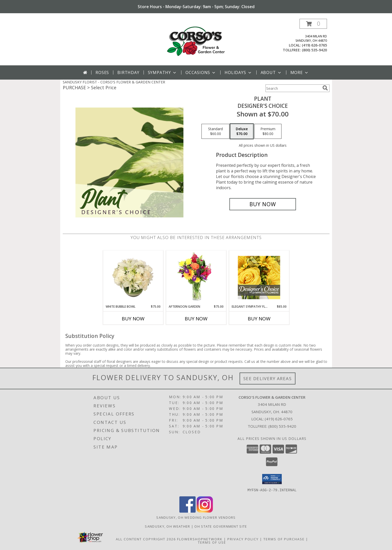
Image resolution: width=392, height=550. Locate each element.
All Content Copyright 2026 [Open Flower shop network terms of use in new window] (146, 539)
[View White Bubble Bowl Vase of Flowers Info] (133, 277)
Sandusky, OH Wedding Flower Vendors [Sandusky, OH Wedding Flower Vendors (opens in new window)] (196, 517)
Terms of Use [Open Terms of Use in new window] (212, 542)
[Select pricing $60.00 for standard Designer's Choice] (215, 131)
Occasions (201, 72)
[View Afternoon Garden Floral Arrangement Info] (196, 277)
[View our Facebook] (187, 511)
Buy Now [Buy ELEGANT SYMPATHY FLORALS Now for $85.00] (259, 319)
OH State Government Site (221, 526)
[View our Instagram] (205, 511)
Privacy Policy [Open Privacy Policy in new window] (243, 539)
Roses (102, 72)
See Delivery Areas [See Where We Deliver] (268, 378)
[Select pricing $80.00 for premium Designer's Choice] (268, 131)
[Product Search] (293, 88)
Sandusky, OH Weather (167, 526)
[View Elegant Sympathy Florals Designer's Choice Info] (259, 278)
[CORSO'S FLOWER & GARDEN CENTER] (196, 42)
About (271, 72)
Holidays (238, 72)
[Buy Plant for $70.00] (263, 204)
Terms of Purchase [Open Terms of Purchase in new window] (284, 539)
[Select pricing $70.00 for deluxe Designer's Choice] (242, 131)
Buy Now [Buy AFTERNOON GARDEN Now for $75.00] (196, 319)
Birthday (128, 72)
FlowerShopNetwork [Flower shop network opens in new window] (200, 539)
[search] (325, 88)
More (300, 72)
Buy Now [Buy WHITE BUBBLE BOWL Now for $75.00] (133, 319)
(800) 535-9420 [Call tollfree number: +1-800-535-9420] (314, 50)
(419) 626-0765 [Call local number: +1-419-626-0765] (314, 45)
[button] (313, 24)
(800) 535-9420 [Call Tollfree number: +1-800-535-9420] (282, 426)
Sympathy (162, 72)
